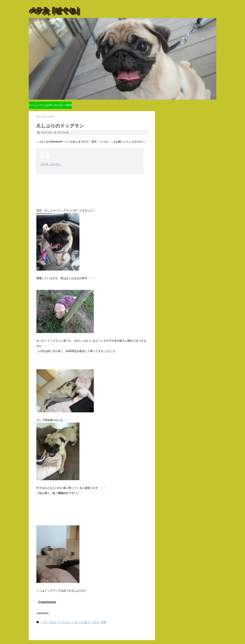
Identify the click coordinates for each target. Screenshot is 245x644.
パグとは (42, 105)
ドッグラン (64, 622)
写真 (103, 622)
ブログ (52, 622)
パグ (44, 622)
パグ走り (84, 622)
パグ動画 (67, 105)
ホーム (33, 105)
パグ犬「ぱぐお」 (51, 164)
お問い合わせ (54, 105)
